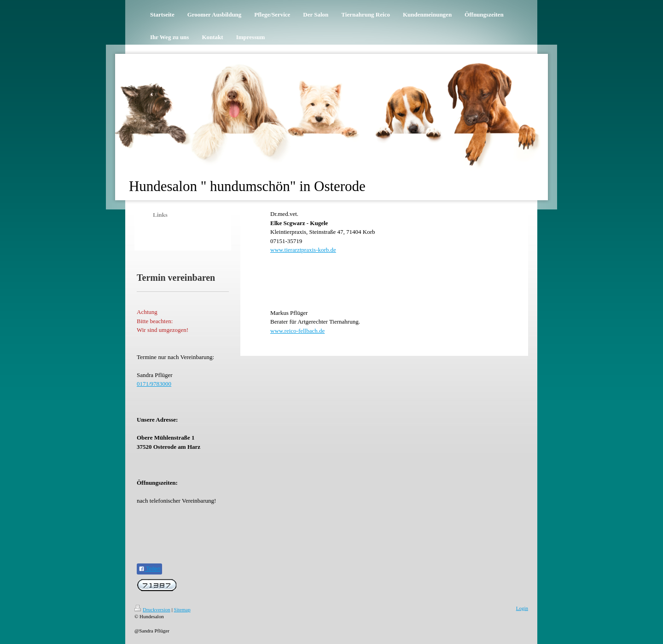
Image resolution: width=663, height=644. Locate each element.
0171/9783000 (154, 384)
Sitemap (182, 609)
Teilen (149, 569)
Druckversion (152, 609)
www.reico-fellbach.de (297, 331)
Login (522, 608)
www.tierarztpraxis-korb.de (303, 250)
